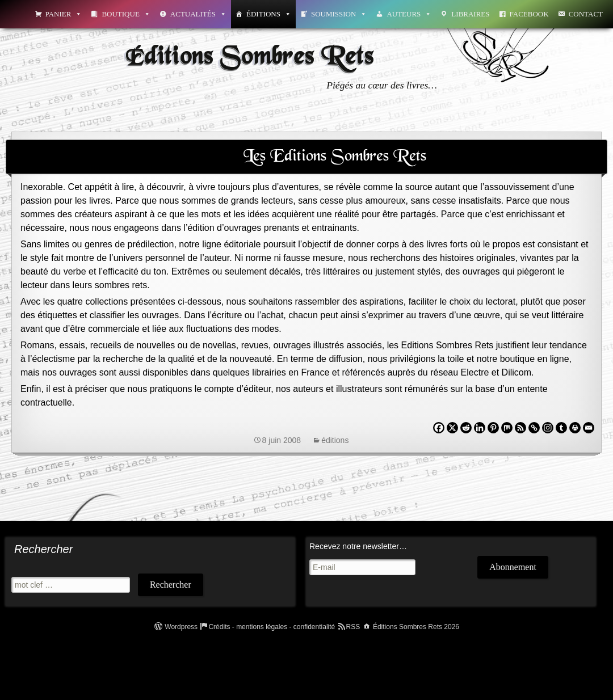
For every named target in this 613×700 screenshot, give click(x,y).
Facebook (529, 14)
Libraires (470, 14)
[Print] (575, 428)
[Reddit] (466, 428)
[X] (452, 428)
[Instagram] (548, 428)
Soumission (339, 14)
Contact (586, 14)
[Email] (589, 428)
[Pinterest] (493, 428)
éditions (335, 440)
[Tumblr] (561, 428)
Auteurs (409, 14)
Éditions (269, 14)
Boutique (126, 14)
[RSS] (520, 428)
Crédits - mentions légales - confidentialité (272, 627)
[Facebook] (439, 428)
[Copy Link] (534, 428)
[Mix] (507, 428)
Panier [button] (64, 14)
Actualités (198, 14)
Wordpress (181, 627)
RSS (353, 627)
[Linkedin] (480, 428)
